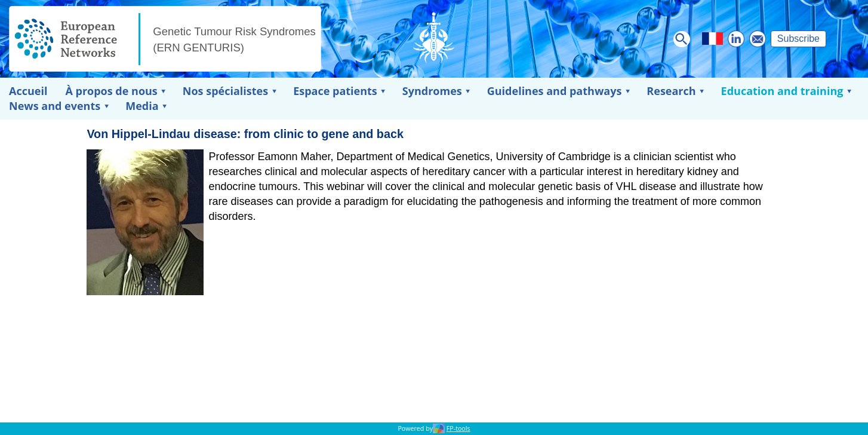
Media (142, 106)
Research (671, 91)
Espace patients (335, 91)
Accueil (28, 91)
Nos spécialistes (225, 91)
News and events (55, 106)
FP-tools (458, 428)
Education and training (782, 91)
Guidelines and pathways (555, 91)
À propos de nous (111, 91)
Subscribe (798, 39)
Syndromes (432, 91)
